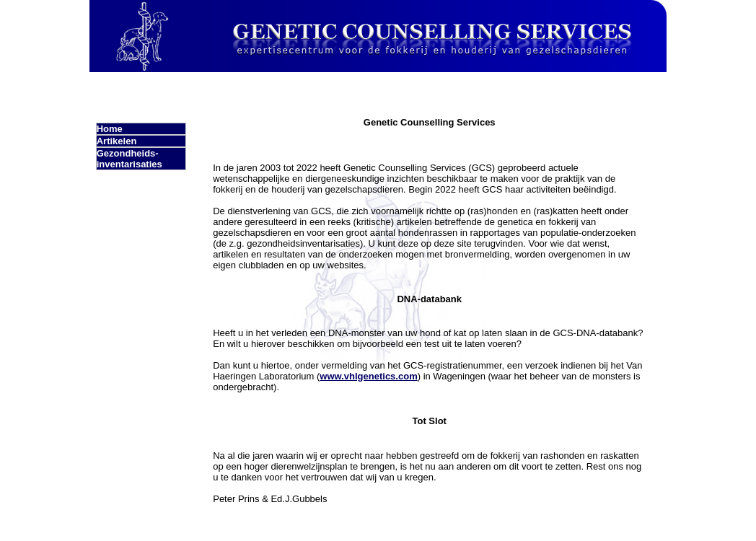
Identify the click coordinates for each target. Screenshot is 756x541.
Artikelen (117, 141)
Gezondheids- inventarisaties (129, 159)
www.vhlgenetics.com (368, 376)
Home (110, 129)
